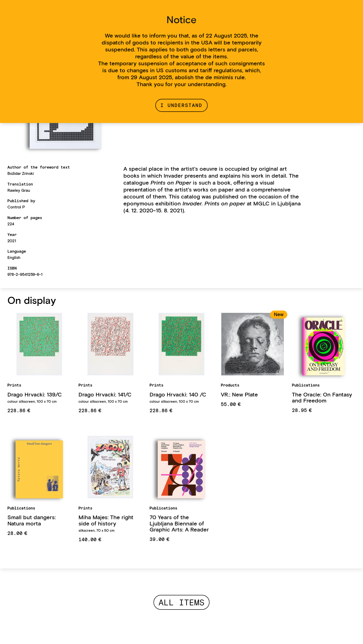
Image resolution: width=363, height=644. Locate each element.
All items (181, 602)
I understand (181, 105)
